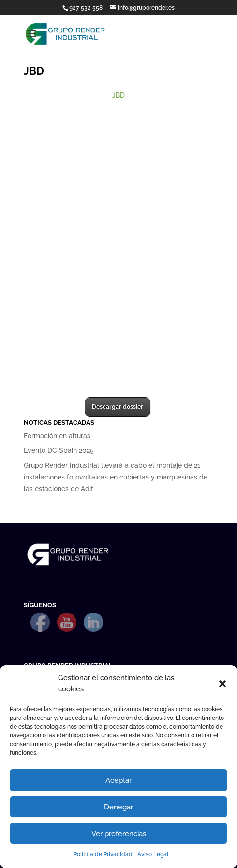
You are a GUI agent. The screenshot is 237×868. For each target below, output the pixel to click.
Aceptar (118, 780)
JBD (118, 95)
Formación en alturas (57, 436)
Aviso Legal (153, 854)
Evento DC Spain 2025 (59, 450)
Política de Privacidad (103, 854)
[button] (222, 684)
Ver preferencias (119, 834)
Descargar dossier (118, 407)
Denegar (118, 807)
